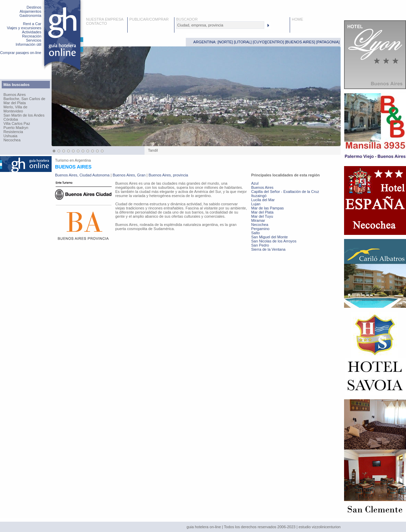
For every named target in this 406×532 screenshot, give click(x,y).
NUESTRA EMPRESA (105, 19)
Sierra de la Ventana (268, 249)
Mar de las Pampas (268, 208)
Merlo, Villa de (15, 107)
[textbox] (220, 25)
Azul (255, 183)
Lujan (256, 204)
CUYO (259, 42)
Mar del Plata (15, 103)
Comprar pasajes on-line (21, 53)
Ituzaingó (259, 196)
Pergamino (260, 229)
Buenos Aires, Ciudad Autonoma (82, 175)
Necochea (12, 140)
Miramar (258, 220)
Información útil (28, 44)
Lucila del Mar (263, 200)
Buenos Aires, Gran (129, 175)
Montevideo (13, 111)
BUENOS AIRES (300, 42)
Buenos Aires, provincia (168, 175)
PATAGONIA (328, 42)
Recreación (32, 36)
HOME (297, 19)
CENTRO (275, 42)
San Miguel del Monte (269, 237)
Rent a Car (32, 24)
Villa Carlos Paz (17, 123)
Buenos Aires (15, 95)
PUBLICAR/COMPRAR (149, 19)
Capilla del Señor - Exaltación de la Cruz (285, 192)
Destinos (34, 7)
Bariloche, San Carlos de (24, 99)
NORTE (225, 42)
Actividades (32, 32)
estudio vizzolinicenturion (320, 527)
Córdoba (11, 119)
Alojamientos (30, 11)
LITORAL (243, 42)
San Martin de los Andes (24, 115)
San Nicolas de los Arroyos (274, 241)
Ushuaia (10, 136)
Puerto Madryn (16, 128)
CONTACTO (97, 23)
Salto (255, 233)
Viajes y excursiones (24, 28)
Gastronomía (30, 15)
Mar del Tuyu (262, 216)
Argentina (83, 160)
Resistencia (13, 132)
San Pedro (260, 245)
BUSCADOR (187, 19)
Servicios (34, 40)
